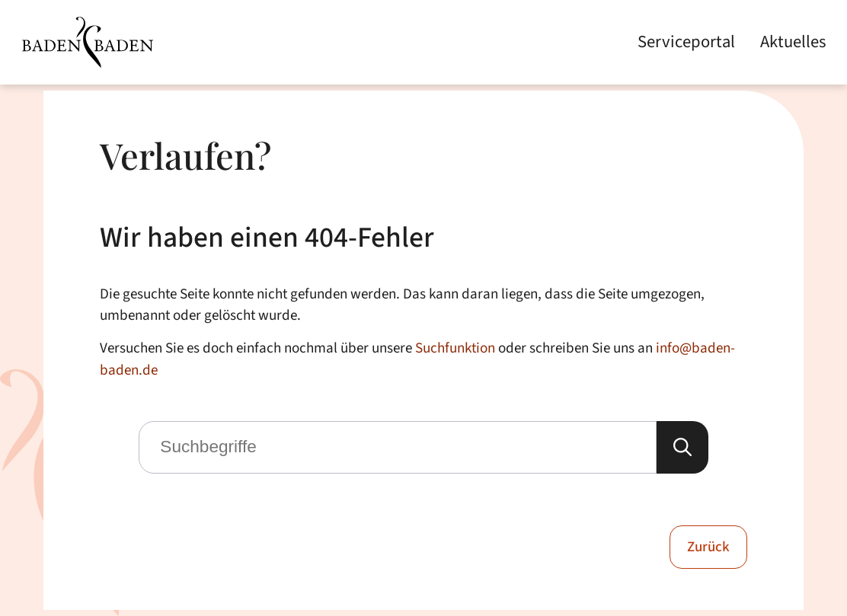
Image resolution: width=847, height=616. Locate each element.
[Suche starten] (682, 447)
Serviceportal (686, 42)
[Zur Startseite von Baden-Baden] (87, 43)
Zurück (708, 547)
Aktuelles (793, 42)
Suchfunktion (455, 348)
